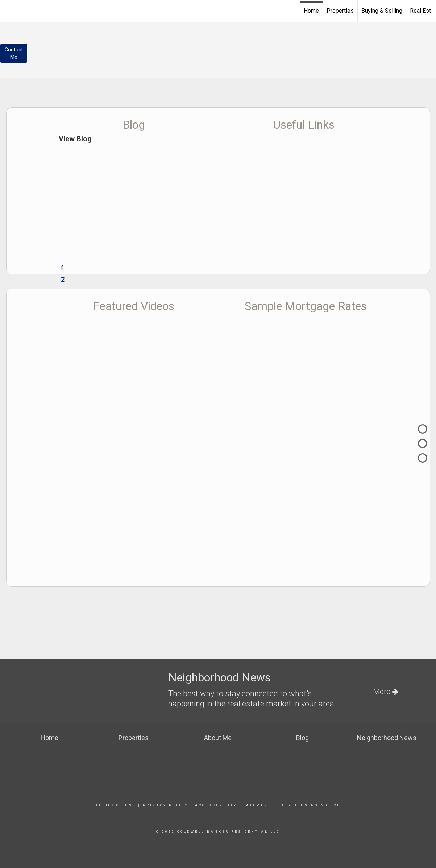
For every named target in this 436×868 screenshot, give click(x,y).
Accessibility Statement (233, 805)
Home (311, 11)
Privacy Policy (165, 805)
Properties (340, 11)
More (386, 692)
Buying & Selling (382, 11)
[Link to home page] (9, 10)
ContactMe (14, 53)
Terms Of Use (116, 805)
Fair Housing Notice (309, 805)
